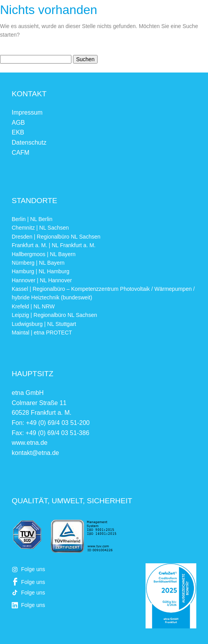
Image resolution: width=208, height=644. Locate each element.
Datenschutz (29, 142)
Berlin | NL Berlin (32, 219)
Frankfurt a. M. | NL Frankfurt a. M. (54, 245)
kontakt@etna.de (35, 453)
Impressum (27, 112)
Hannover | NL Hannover (42, 280)
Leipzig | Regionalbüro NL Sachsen (54, 315)
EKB (18, 132)
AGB (18, 123)
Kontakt (29, 94)
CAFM (20, 153)
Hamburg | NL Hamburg (41, 271)
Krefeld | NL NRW (33, 306)
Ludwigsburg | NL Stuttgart (44, 324)
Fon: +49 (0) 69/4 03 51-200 (51, 423)
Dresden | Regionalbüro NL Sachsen (56, 237)
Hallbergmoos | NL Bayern (44, 254)
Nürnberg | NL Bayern (38, 263)
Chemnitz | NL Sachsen (40, 228)
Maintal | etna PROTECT (42, 333)
